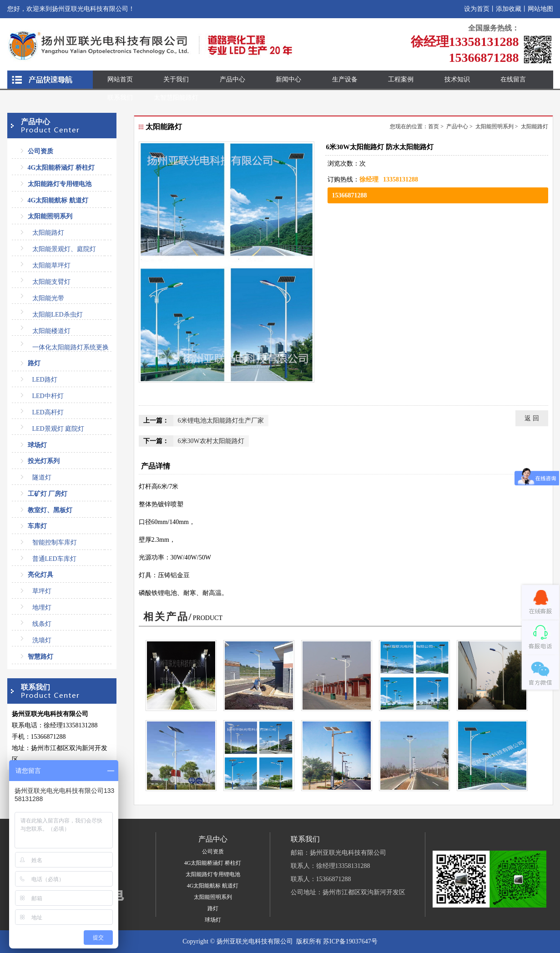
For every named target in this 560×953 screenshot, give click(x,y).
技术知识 (457, 79)
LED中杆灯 (48, 396)
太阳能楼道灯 (51, 331)
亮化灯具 (40, 575)
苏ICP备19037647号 (350, 941)
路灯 (34, 363)
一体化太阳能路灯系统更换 (71, 347)
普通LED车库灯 (54, 559)
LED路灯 (45, 380)
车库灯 (37, 526)
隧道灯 (42, 477)
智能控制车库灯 (55, 542)
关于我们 (176, 79)
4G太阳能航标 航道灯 (58, 200)
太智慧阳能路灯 (176, 98)
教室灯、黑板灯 (50, 510)
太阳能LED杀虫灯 (58, 315)
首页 (434, 126)
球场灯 (37, 445)
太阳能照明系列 (50, 216)
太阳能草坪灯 (51, 265)
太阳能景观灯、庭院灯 (64, 249)
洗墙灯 (42, 640)
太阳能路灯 (48, 233)
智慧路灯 (40, 657)
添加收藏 (509, 9)
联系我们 (120, 98)
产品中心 (232, 79)
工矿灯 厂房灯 (48, 494)
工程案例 (401, 79)
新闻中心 (288, 79)
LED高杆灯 (48, 412)
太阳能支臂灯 (51, 282)
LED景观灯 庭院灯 (58, 429)
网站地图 (540, 9)
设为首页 (477, 9)
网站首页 (120, 79)
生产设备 (345, 79)
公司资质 (40, 151)
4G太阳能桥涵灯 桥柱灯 (61, 168)
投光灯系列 (44, 461)
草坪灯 (42, 591)
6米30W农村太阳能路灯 (211, 441)
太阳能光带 (48, 298)
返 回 (532, 418)
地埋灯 (42, 608)
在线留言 (513, 79)
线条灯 (42, 624)
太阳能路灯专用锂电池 (60, 184)
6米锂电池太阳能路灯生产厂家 (221, 421)
